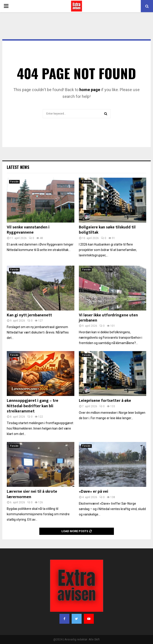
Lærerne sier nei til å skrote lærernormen (32, 494)
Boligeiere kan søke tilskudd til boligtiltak (107, 230)
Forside (14, 182)
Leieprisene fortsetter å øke (105, 401)
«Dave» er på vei (94, 492)
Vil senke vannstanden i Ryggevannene (28, 230)
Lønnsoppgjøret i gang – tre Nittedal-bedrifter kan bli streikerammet (33, 406)
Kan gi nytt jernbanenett (29, 315)
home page (90, 90)
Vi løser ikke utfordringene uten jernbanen (108, 318)
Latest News (18, 167)
